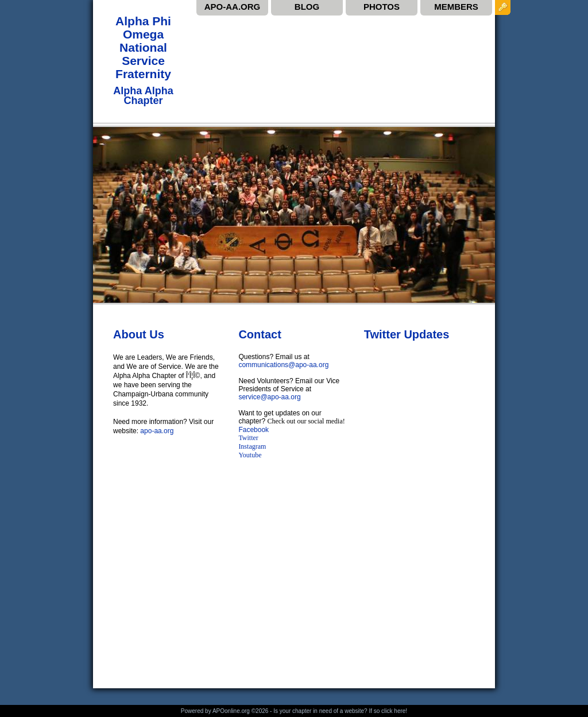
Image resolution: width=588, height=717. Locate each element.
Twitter (248, 438)
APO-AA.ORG (233, 7)
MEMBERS (456, 7)
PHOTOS (382, 7)
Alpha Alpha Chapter (143, 95)
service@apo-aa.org (269, 397)
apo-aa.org (157, 431)
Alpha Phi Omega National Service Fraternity (143, 47)
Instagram (252, 446)
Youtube (251, 455)
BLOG (307, 7)
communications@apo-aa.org (283, 365)
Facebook (254, 430)
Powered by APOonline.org (215, 711)
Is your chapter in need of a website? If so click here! (340, 711)
